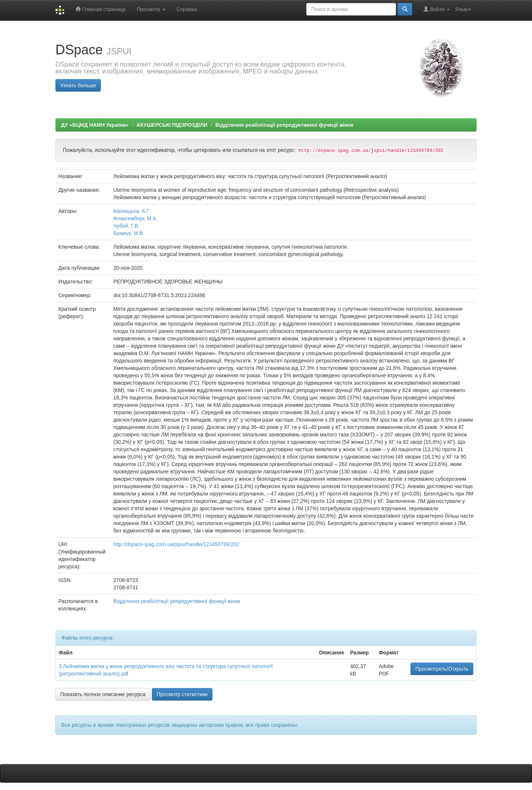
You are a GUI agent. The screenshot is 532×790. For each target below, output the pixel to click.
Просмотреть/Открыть (442, 669)
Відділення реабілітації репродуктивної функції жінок (284, 125)
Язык (463, 9)
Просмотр (151, 9)
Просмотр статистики (182, 694)
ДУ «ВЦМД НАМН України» (95, 125)
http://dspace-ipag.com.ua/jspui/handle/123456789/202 (176, 544)
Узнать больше (78, 85)
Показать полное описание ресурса (103, 694)
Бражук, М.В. (129, 233)
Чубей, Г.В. (127, 226)
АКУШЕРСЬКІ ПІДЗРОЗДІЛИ (172, 125)
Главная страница (100, 9)
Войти (436, 9)
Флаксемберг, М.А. (136, 218)
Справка (187, 9)
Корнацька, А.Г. (132, 211)
